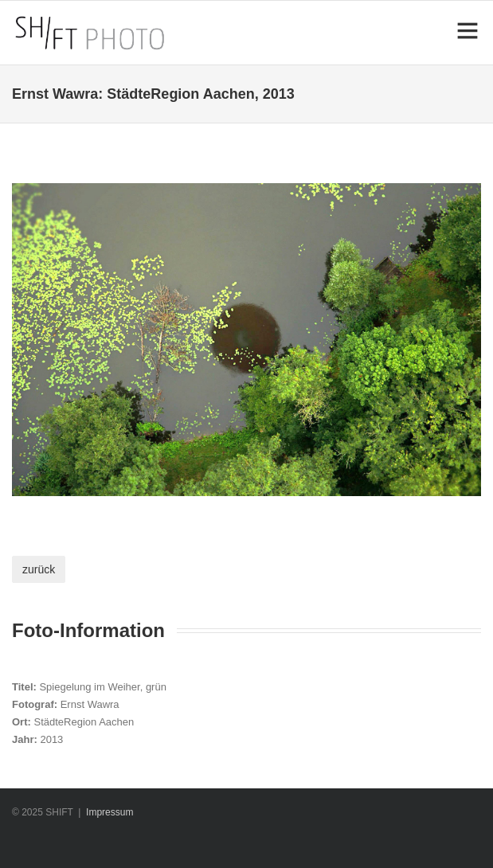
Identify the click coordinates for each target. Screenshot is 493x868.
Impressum (110, 812)
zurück (39, 569)
